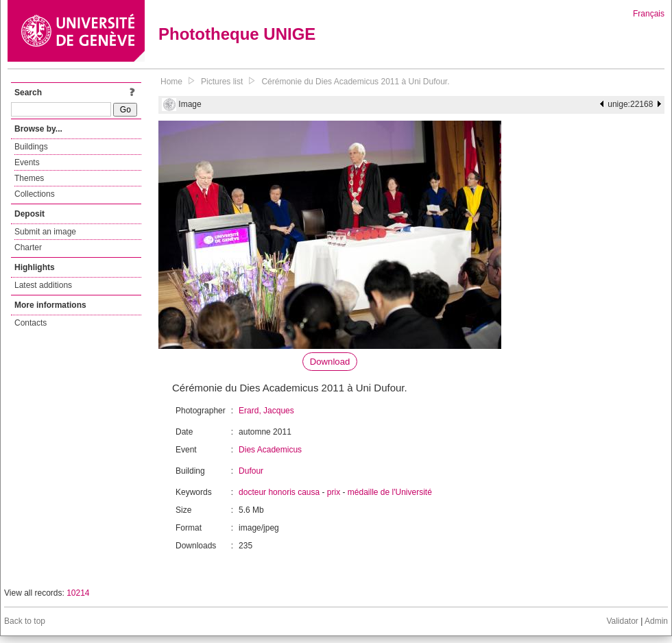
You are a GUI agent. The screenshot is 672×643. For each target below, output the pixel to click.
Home (171, 82)
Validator (622, 621)
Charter (28, 247)
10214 (78, 593)
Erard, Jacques (266, 411)
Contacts (31, 323)
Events (27, 162)
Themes (29, 178)
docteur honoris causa (279, 492)
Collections (35, 194)
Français (649, 14)
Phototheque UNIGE (237, 34)
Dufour (251, 471)
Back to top (25, 621)
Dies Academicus (270, 450)
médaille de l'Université (390, 492)
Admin (656, 621)
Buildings (31, 147)
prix (334, 492)
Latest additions (43, 285)
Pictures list (222, 82)
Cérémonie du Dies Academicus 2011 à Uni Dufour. (355, 82)
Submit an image (45, 232)
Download (330, 362)
